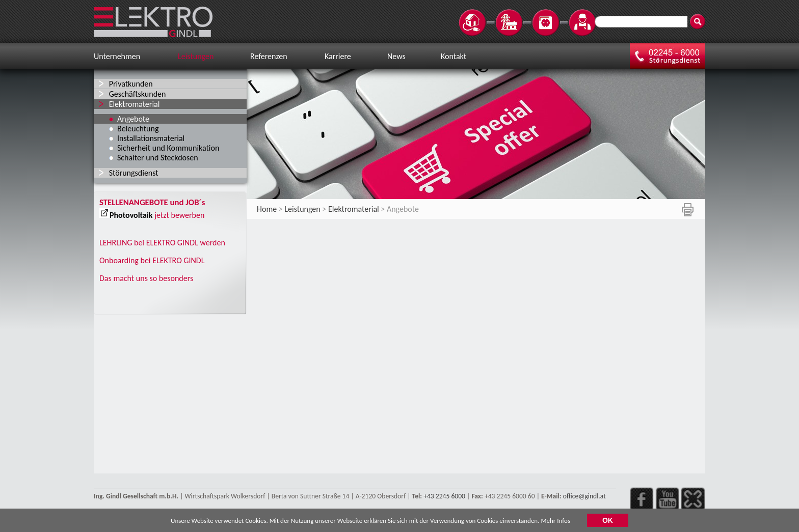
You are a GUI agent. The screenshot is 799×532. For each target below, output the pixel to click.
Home (267, 209)
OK (608, 521)
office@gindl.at (584, 496)
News (396, 56)
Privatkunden (131, 84)
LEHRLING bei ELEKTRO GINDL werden (162, 243)
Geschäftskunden (138, 94)
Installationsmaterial (151, 138)
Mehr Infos (555, 522)
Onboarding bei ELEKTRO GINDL (152, 260)
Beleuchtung (138, 129)
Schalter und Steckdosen (158, 158)
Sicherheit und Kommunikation (168, 148)
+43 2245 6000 (444, 496)
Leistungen (196, 56)
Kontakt (454, 56)
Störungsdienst (134, 173)
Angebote (133, 119)
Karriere (338, 56)
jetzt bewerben (179, 215)
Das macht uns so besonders (146, 278)
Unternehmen (117, 56)
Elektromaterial (135, 104)
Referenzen (269, 56)
